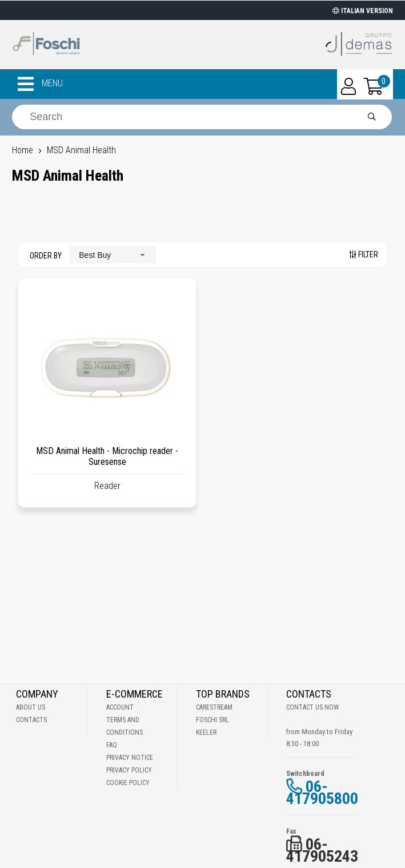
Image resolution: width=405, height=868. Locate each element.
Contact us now (312, 707)
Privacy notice (130, 758)
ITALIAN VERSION (363, 11)
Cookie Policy (128, 783)
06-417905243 (322, 850)
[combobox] (113, 255)
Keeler (206, 732)
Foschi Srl (212, 720)
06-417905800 (322, 793)
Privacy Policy (129, 770)
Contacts (31, 720)
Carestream (214, 707)
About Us (31, 707)
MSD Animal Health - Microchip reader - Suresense (107, 456)
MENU (40, 84)
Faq (112, 745)
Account (120, 707)
